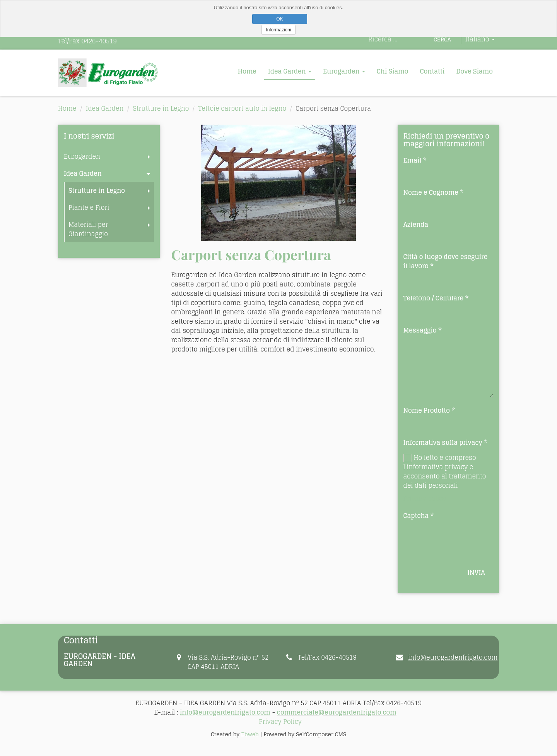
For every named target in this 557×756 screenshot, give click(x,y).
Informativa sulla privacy (443, 442)
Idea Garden (290, 71)
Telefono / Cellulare (434, 298)
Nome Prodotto (427, 410)
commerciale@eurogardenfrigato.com (337, 712)
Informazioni (278, 30)
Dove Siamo (474, 71)
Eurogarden (344, 71)
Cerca (442, 39)
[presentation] (462, 537)
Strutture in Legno (161, 108)
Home (247, 71)
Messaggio (420, 330)
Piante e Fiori (89, 207)
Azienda (416, 225)
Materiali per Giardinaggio (88, 229)
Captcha (416, 516)
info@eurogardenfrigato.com (453, 657)
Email (413, 160)
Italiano (480, 39)
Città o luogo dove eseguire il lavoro (446, 261)
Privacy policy (425, 499)
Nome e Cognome (431, 192)
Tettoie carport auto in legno (243, 108)
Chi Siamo (393, 71)
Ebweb (250, 734)
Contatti (432, 71)
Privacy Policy (280, 722)
